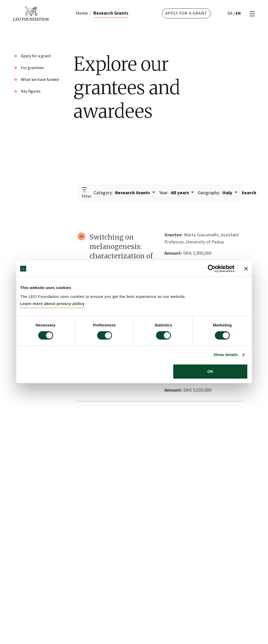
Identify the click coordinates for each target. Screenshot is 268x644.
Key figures (31, 91)
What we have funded (40, 80)
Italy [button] (216, 193)
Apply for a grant (186, 13)
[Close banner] (246, 269)
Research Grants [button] (122, 193)
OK (210, 371)
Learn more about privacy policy (52, 304)
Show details (226, 355)
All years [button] (175, 193)
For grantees (32, 68)
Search (249, 193)
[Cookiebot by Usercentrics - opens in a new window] (212, 269)
